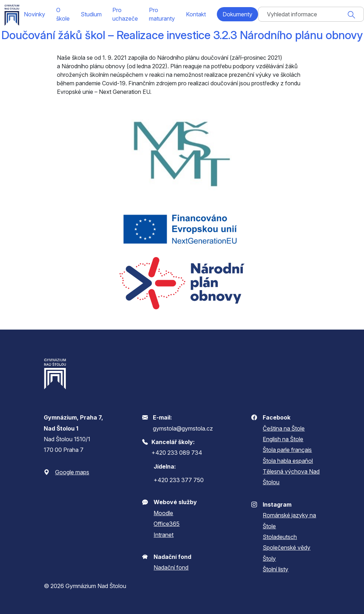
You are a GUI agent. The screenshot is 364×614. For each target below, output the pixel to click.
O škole (63, 14)
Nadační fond (171, 567)
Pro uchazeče (125, 14)
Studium (91, 14)
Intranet (164, 535)
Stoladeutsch (280, 537)
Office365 (167, 524)
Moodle (163, 513)
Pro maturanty (162, 14)
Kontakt (196, 14)
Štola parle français (287, 450)
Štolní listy (275, 569)
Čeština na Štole (284, 428)
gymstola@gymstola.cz (183, 428)
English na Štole (283, 439)
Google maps (72, 472)
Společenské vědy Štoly (287, 553)
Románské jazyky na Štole (289, 520)
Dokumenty (237, 14)
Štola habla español (288, 461)
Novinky (34, 14)
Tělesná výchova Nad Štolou (291, 477)
